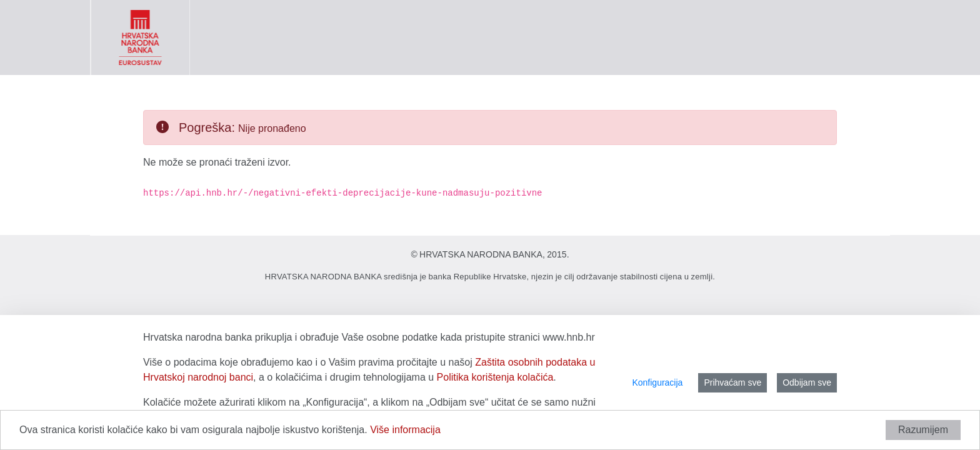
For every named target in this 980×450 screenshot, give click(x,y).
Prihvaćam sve (732, 382)
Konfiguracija (657, 382)
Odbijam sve (807, 382)
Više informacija (405, 430)
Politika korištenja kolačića (495, 377)
